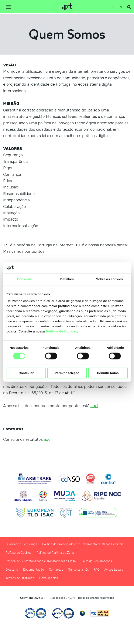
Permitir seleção (67, 373)
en (120, 7)
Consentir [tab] (25, 279)
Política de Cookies (61, 331)
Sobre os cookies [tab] (110, 279)
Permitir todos (108, 373)
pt (114, 7)
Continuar (26, 373)
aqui (94, 406)
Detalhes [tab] (67, 279)
